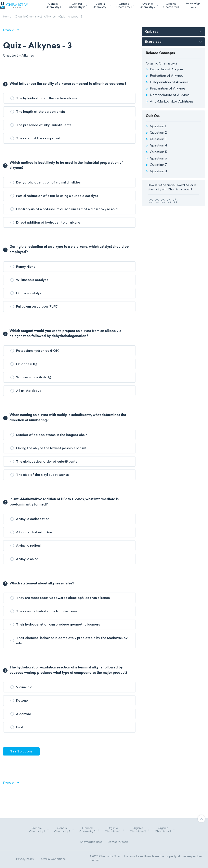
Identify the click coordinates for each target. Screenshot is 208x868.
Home (7, 17)
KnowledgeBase (193, 5)
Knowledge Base (91, 842)
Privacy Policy (25, 859)
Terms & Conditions (52, 859)
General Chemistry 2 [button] (64, 830)
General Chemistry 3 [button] (89, 830)
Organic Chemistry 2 (28, 17)
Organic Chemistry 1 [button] (115, 830)
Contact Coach (118, 842)
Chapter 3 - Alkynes (18, 55)
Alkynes (50, 17)
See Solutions (21, 751)
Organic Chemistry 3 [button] (165, 830)
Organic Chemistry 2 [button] (140, 830)
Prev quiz (11, 30)
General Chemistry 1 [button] (39, 830)
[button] (54, 5)
